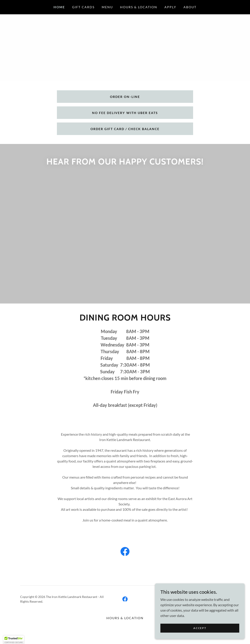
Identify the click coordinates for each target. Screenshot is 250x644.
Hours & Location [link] (139, 7)
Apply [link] (170, 7)
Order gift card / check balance (125, 129)
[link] (163, 264)
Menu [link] (107, 7)
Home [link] (59, 7)
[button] (14, 640)
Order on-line (125, 97)
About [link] (190, 7)
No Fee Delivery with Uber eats (125, 113)
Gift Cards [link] (83, 7)
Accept (200, 628)
